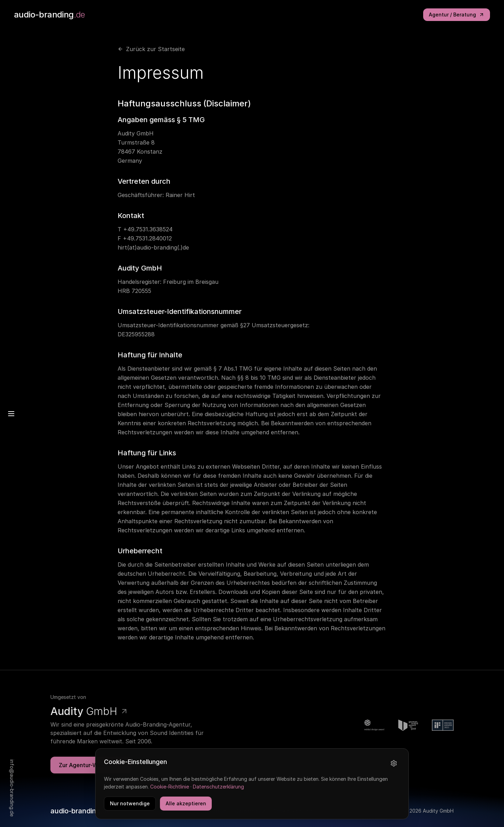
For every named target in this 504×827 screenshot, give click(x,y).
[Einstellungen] (394, 765)
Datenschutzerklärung (218, 789)
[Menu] (11, 414)
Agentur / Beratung (457, 15)
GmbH (89, 712)
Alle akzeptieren (186, 805)
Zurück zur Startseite (151, 49)
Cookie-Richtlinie (170, 789)
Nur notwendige (130, 805)
